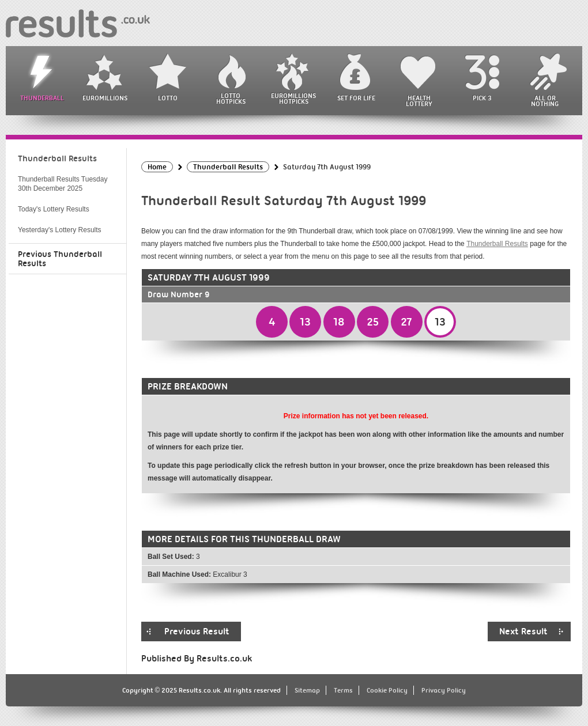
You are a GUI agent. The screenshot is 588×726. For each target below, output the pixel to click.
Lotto (168, 98)
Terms (343, 690)
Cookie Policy (387, 690)
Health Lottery (419, 101)
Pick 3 (482, 98)
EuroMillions (105, 98)
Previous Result (197, 632)
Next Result (523, 632)
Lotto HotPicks (231, 99)
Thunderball (42, 98)
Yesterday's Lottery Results (60, 230)
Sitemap (307, 690)
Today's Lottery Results (54, 209)
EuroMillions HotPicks (293, 99)
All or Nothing (545, 101)
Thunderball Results (497, 244)
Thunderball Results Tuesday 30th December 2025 (63, 184)
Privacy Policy (444, 690)
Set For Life (356, 98)
